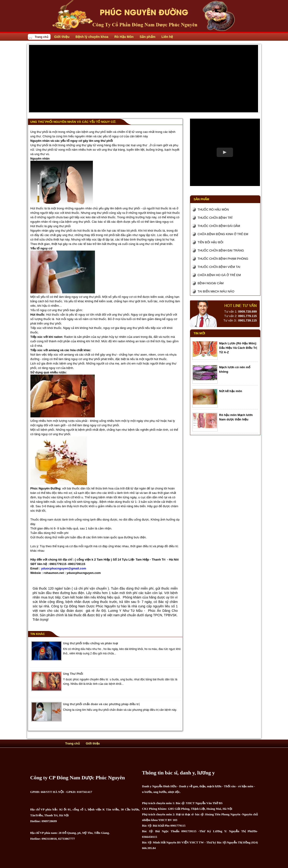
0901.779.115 (248, 316)
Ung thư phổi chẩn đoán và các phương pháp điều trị (101, 704)
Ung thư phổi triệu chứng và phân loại (91, 643)
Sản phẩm (202, 199)
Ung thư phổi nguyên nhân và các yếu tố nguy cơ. (73, 122)
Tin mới (199, 333)
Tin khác (38, 634)
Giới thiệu (93, 743)
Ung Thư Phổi (73, 674)
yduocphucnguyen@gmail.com (64, 568)
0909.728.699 (248, 312)
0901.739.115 (248, 320)
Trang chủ (42, 37)
